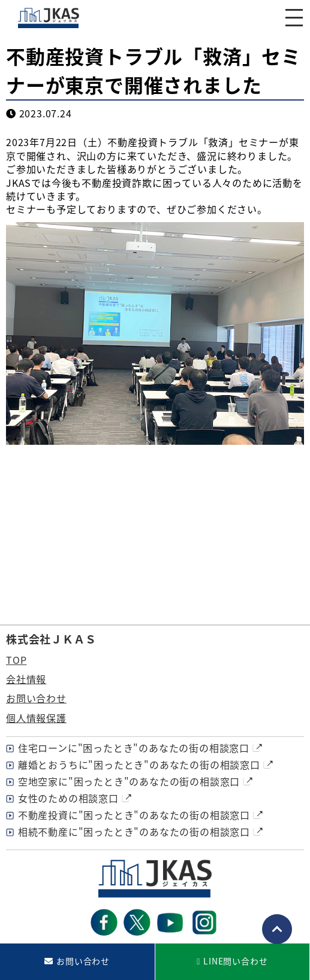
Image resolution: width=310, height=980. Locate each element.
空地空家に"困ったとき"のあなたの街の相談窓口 (129, 781)
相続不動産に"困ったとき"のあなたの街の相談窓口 (134, 832)
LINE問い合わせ (235, 961)
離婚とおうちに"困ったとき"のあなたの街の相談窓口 (139, 764)
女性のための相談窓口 (68, 798)
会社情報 (26, 679)
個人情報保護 (36, 718)
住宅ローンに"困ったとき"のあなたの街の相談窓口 (134, 748)
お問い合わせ (36, 698)
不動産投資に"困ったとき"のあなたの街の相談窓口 (134, 815)
